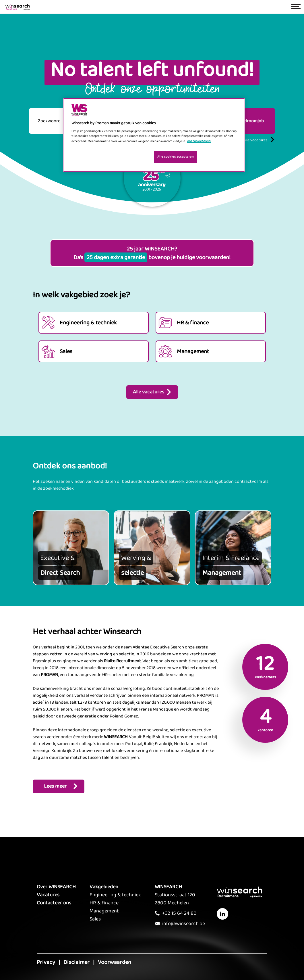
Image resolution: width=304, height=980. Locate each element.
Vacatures (48, 895)
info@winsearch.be (184, 924)
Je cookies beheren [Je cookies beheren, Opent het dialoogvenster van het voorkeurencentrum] (131, 156)
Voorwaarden (115, 962)
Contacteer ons (54, 903)
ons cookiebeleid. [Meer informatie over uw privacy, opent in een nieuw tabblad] (199, 141)
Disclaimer (77, 962)
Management (104, 911)
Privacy (46, 962)
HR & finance (104, 903)
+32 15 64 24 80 (179, 913)
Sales (95, 919)
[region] (154, 135)
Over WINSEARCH (56, 887)
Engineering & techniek (115, 895)
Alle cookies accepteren (176, 157)
